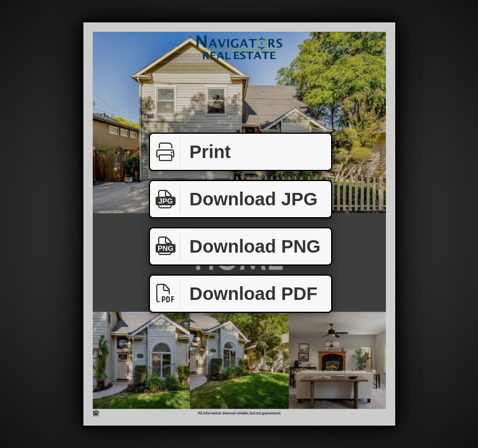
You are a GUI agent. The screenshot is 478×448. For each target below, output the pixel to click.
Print (190, 152)
